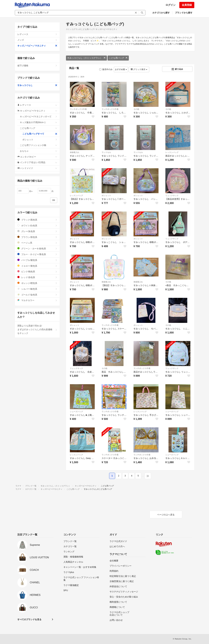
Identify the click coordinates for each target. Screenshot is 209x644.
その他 (136, 109)
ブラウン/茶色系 (37, 237)
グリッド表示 (139, 69)
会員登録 (187, 5)
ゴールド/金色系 (37, 295)
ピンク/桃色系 (37, 271)
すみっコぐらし (37, 85)
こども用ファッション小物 (39, 145)
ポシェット (106, 196)
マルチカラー (37, 300)
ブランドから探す (184, 13)
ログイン (171, 5)
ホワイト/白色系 (37, 225)
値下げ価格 (37, 66)
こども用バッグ (118, 58)
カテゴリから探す (161, 13)
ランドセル (106, 152)
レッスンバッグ (172, 152)
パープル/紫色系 (37, 260)
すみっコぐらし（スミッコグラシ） (86, 58)
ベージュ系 (37, 243)
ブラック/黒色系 (37, 220)
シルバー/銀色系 (37, 289)
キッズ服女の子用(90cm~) (39, 122)
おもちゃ (39, 151)
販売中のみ (106, 69)
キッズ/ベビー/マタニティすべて (39, 117)
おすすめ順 (121, 69)
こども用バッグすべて (40, 134)
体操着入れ (75, 152)
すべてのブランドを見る (29, 619)
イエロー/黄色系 (37, 266)
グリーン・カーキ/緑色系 (37, 248)
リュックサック (172, 196)
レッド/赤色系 (37, 277)
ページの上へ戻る (166, 515)
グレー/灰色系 (37, 231)
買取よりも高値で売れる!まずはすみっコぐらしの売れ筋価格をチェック (37, 329)
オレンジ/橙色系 (37, 283)
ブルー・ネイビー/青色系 (37, 254)
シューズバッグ (76, 412)
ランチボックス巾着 (78, 109)
